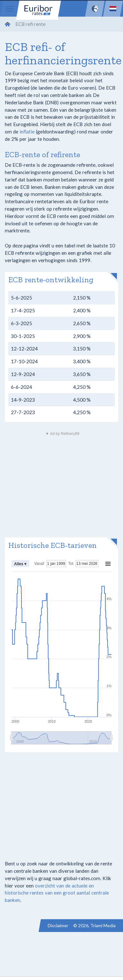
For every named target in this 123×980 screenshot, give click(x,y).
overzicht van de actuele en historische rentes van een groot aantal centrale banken (57, 893)
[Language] (113, 9)
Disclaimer (58, 925)
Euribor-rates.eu (38, 10)
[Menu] (10, 9)
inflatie (27, 132)
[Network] (95, 9)
